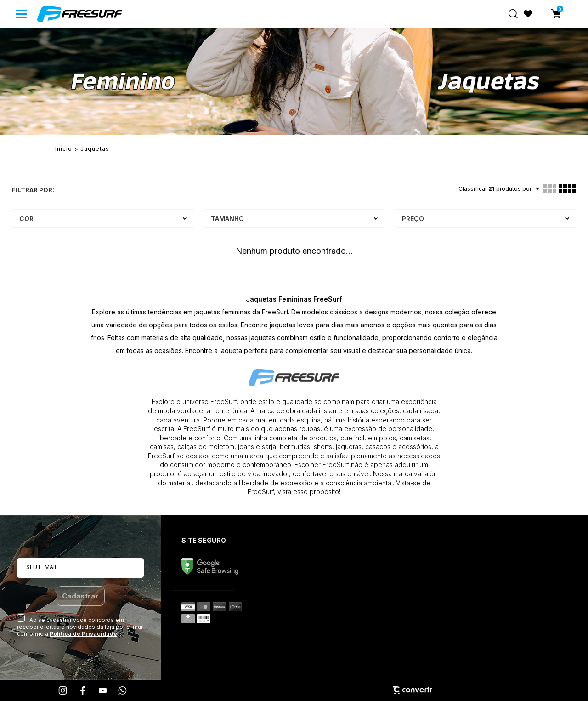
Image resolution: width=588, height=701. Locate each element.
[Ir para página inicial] (64, 149)
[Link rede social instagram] (63, 690)
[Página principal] (80, 14)
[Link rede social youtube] (103, 690)
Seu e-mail (42, 567)
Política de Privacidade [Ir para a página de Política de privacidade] (83, 634)
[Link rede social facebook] (83, 690)
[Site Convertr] (294, 690)
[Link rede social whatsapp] (123, 690)
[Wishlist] (528, 14)
